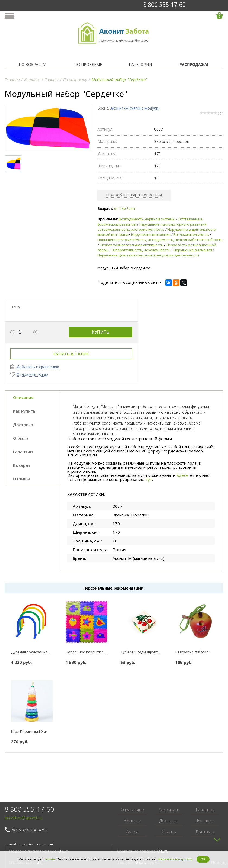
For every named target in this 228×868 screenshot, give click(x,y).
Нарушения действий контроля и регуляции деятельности (148, 255)
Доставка (169, 821)
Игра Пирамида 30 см (29, 731)
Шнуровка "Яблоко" (193, 652)
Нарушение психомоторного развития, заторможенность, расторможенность (152, 227)
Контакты (205, 831)
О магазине (132, 810)
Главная (12, 79)
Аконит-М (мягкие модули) (135, 108)
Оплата (169, 831)
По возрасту (75, 79)
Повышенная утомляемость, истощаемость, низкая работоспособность (160, 240)
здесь (183, 475)
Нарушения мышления (151, 234)
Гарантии (205, 810)
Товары (52, 79)
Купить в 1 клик (71, 354)
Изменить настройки (175, 859)
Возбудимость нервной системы (147, 219)
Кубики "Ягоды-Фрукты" (141, 652)
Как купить (169, 810)
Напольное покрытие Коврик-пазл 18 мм (101, 652)
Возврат (205, 821)
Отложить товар (32, 374)
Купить (101, 332)
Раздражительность (191, 234)
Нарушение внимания (193, 250)
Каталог (32, 79)
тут (149, 479)
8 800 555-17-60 (164, 5)
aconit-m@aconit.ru (23, 818)
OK (203, 859)
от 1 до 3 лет (125, 208)
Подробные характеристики (134, 195)
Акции (132, 831)
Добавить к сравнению (38, 367)
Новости (132, 821)
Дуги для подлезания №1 (32, 652)
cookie (50, 859)
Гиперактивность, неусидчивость (141, 250)
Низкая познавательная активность (132, 245)
